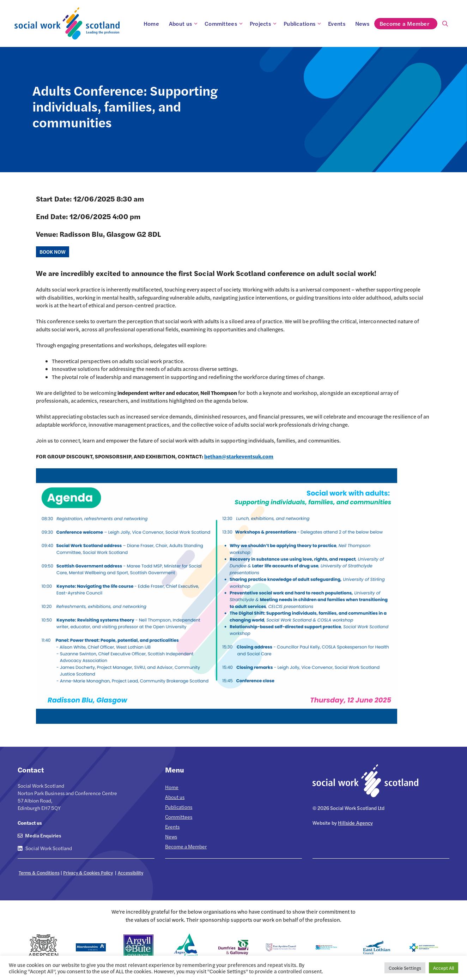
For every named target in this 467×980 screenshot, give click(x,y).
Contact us (30, 823)
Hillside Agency (355, 823)
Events (337, 23)
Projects (264, 24)
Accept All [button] (444, 968)
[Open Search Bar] (445, 24)
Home (151, 23)
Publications (303, 24)
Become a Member (408, 24)
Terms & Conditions (39, 873)
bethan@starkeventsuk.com (239, 456)
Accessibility (131, 873)
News (362, 23)
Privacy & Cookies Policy (88, 873)
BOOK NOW (53, 252)
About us (184, 24)
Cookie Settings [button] (405, 968)
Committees (225, 24)
